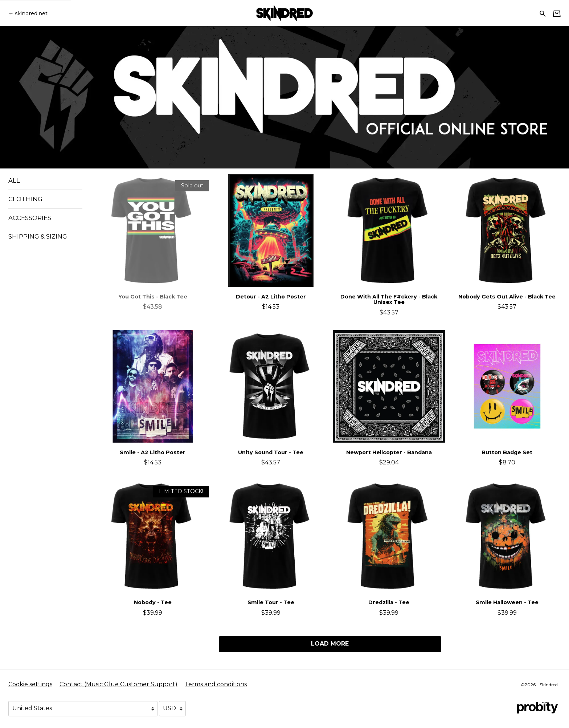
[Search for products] (543, 13)
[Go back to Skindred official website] (28, 13)
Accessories (30, 218)
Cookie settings (30, 684)
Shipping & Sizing (38, 236)
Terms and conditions (216, 684)
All (14, 180)
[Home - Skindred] (284, 13)
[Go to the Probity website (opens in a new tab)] (537, 708)
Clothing (25, 199)
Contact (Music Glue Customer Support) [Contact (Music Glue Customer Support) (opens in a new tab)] (118, 684)
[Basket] (557, 13)
